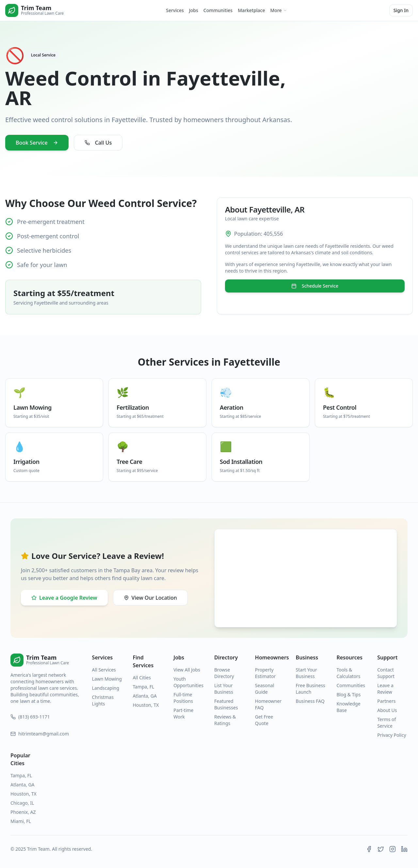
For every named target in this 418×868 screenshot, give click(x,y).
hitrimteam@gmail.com (40, 734)
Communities (218, 10)
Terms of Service (386, 723)
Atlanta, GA (145, 696)
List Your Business (224, 689)
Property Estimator (265, 673)
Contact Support (386, 673)
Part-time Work (183, 713)
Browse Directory (224, 673)
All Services (104, 670)
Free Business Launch (311, 689)
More (279, 10)
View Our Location (150, 598)
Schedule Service (315, 286)
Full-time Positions (183, 698)
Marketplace (251, 10)
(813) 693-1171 (30, 717)
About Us (387, 710)
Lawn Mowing (107, 679)
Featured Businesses (226, 704)
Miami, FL (21, 821)
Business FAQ (310, 701)
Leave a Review (385, 689)
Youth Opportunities (188, 682)
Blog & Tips (348, 694)
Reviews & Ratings (225, 720)
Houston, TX (146, 705)
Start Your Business (306, 673)
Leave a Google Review (64, 598)
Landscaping (106, 688)
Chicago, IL (22, 803)
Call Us (98, 143)
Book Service (37, 143)
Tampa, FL (143, 687)
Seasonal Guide (265, 689)
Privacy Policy (392, 735)
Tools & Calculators (348, 673)
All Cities (142, 678)
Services (175, 10)
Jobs (194, 10)
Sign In (401, 10)
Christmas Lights (103, 700)
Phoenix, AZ (23, 812)
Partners (386, 701)
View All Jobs (187, 670)
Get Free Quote (264, 720)
